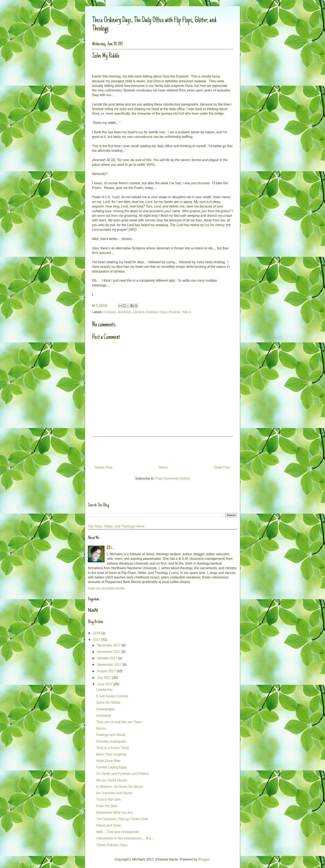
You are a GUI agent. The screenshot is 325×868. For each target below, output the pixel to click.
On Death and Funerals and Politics (122, 774)
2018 (97, 633)
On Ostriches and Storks (114, 793)
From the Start (107, 806)
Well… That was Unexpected (118, 832)
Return (101, 728)
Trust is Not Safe (109, 800)
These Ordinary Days (112, 845)
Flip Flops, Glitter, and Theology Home (116, 526)
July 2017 (105, 678)
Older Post (222, 467)
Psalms (174, 312)
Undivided (104, 716)
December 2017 (109, 645)
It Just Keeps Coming (112, 696)
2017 (97, 640)
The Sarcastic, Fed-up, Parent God (122, 819)
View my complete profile (106, 588)
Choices (110, 312)
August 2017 (107, 671)
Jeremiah (124, 312)
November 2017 (109, 652)
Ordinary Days (156, 312)
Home (163, 467)
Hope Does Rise (108, 761)
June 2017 (105, 684)
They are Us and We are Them (119, 722)
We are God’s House (112, 780)
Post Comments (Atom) (173, 478)
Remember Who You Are (114, 813)
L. (113, 548)
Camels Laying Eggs (111, 767)
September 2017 (110, 665)
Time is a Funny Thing (112, 748)
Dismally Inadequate (111, 741)
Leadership (104, 690)
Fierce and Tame (109, 825)
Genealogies (106, 709)
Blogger (204, 859)
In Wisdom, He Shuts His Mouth (120, 787)
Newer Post (104, 467)
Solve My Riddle (108, 703)
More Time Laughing (111, 754)
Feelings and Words (111, 735)
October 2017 (107, 658)
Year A (186, 312)
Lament (138, 312)
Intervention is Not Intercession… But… (125, 838)
